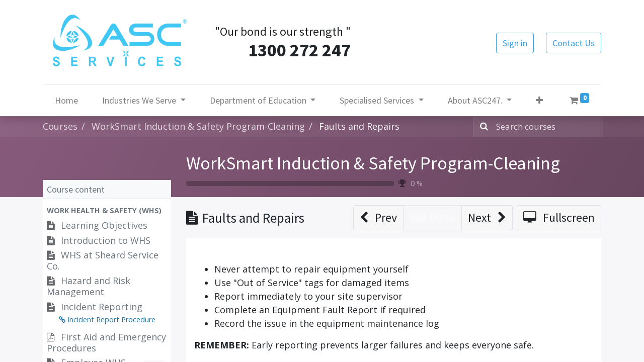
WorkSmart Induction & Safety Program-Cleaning (373, 163)
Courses (60, 126)
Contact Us (574, 43)
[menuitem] (66, 100)
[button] (539, 100)
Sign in (515, 43)
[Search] (482, 127)
